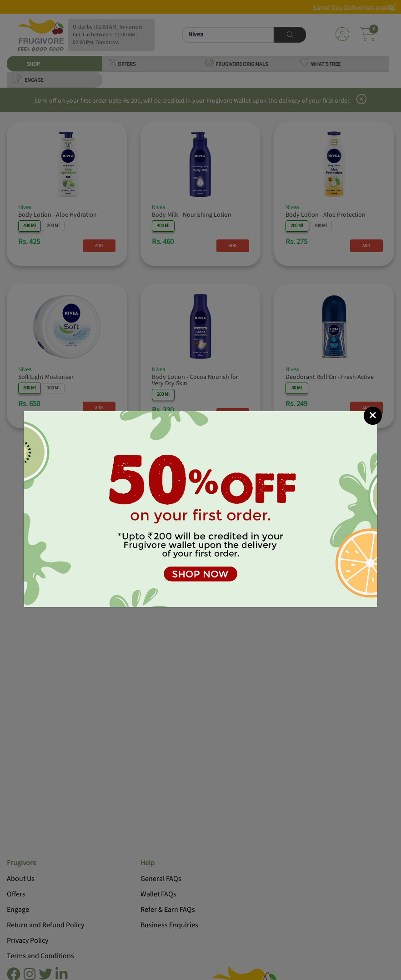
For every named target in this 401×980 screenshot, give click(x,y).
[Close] (373, 416)
